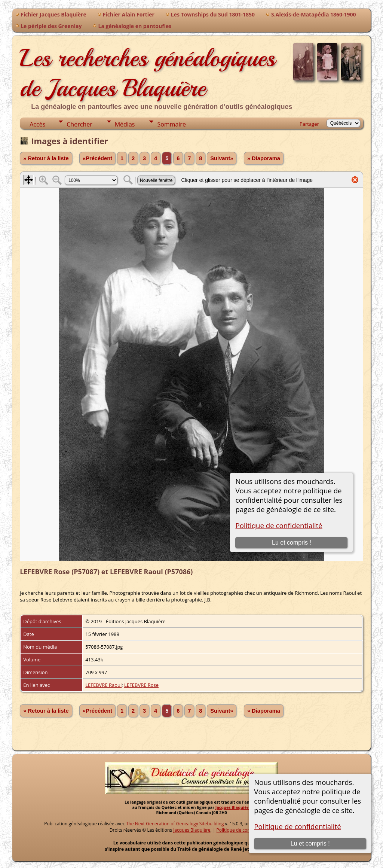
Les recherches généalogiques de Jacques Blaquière (148, 73)
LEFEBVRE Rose (141, 685)
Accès (37, 124)
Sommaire (171, 124)
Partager (309, 124)
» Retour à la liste (46, 158)
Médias (125, 124)
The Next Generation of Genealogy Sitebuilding (175, 824)
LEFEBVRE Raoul (103, 685)
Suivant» (222, 158)
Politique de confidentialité (297, 826)
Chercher (79, 124)
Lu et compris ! (310, 843)
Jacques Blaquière (233, 807)
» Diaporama (264, 158)
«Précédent (97, 158)
